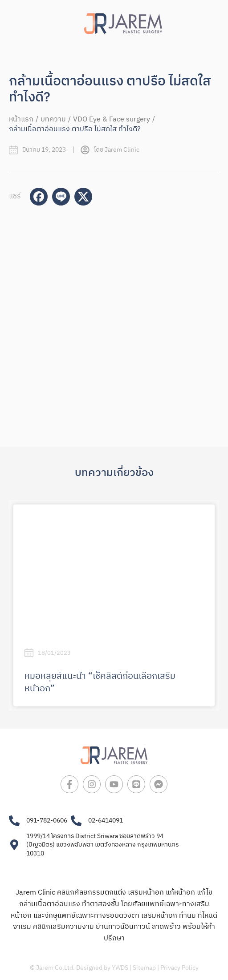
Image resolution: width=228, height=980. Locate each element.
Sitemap (144, 968)
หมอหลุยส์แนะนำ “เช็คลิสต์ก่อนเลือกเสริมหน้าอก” (100, 683)
